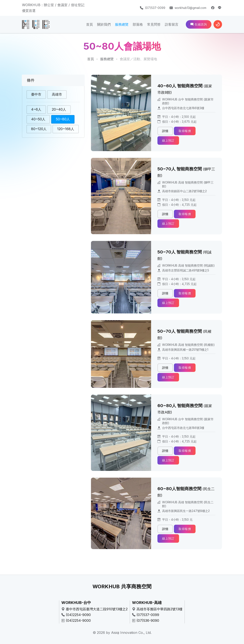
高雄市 (57, 95)
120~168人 (66, 129)
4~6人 (36, 109)
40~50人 (38, 119)
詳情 (165, 131)
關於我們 (104, 24)
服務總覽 (122, 24)
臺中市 (36, 95)
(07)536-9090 (148, 620)
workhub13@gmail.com (190, 8)
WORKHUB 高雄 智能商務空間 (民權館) (188, 345)
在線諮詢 (199, 24)
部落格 (138, 24)
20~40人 (59, 109)
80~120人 (39, 129)
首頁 (90, 24)
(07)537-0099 (155, 8)
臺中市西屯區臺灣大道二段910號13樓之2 (97, 609)
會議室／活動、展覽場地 (138, 59)
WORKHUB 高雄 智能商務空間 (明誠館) (188, 265)
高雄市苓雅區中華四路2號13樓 (159, 609)
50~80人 (63, 119)
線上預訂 (168, 140)
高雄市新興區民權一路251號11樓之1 (185, 350)
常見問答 (154, 24)
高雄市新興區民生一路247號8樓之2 (186, 511)
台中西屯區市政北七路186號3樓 (183, 108)
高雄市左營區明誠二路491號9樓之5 (186, 270)
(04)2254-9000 (78, 620)
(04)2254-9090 (78, 615)
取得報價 (185, 131)
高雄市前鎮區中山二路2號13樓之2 (184, 191)
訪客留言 (172, 24)
